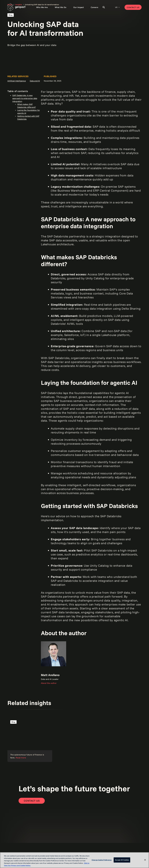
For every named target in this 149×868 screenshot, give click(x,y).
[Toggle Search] (104, 7)
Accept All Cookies (122, 860)
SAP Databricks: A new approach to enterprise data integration (25, 98)
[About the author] (53, 663)
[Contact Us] (32, 801)
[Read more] (30, 740)
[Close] (145, 860)
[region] (74, 860)
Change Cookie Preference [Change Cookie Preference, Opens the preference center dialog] (102, 860)
